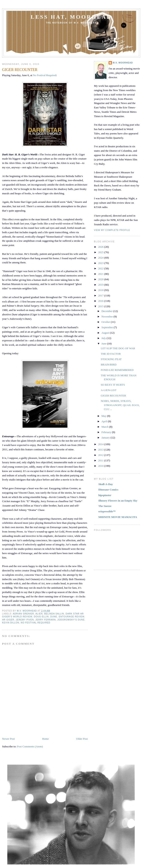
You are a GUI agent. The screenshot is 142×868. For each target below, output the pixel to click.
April (105, 421)
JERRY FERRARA (46, 620)
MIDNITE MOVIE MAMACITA (118, 517)
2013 (101, 450)
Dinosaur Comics (108, 490)
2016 (101, 301)
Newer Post (8, 739)
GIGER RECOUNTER (113, 396)
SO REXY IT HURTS (113, 385)
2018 (101, 290)
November (108, 316)
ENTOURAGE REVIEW (71, 617)
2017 (101, 295)
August (106, 333)
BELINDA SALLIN (54, 614)
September (108, 327)
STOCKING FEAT (111, 359)
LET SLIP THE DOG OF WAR (118, 348)
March (105, 427)
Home (46, 739)
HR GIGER (8, 620)
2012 (101, 455)
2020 (101, 279)
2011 (101, 460)
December (107, 311)
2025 (101, 252)
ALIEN (39, 614)
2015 (101, 306)
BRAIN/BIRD (108, 365)
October (106, 322)
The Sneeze (105, 506)
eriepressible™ (107, 511)
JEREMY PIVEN (25, 620)
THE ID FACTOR (111, 354)
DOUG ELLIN (41, 617)
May (104, 416)
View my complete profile (112, 230)
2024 (101, 258)
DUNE (54, 617)
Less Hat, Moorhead (71, 17)
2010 (101, 466)
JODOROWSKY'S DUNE (71, 620)
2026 (101, 247)
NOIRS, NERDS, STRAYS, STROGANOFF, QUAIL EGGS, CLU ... (120, 405)
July (104, 338)
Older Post (82, 739)
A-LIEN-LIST (108, 390)
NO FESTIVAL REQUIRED (36, 623)
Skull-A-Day (106, 484)
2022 (101, 268)
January (106, 438)
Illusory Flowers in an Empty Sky (118, 501)
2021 (101, 274)
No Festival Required (45, 75)
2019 (101, 285)
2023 (101, 263)
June (104, 344)
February (107, 432)
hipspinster (105, 495)
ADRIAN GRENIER (23, 614)
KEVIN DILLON (11, 623)
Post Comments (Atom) (30, 746)
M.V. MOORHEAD (123, 63)
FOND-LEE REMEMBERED (117, 370)
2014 (101, 444)
